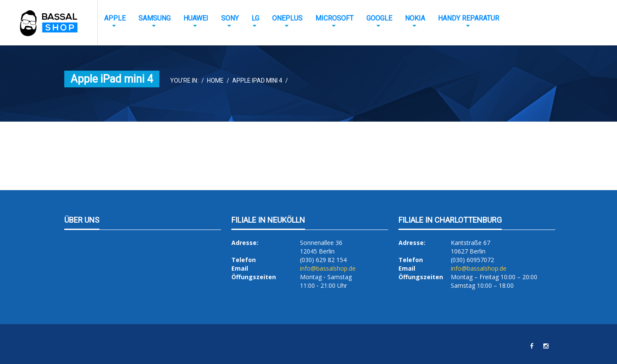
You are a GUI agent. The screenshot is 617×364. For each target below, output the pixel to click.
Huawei (196, 18)
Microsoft (334, 18)
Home (215, 81)
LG (255, 18)
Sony (230, 18)
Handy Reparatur (469, 18)
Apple (115, 18)
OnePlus (287, 18)
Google (379, 18)
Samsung (154, 18)
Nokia (415, 18)
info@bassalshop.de (328, 268)
